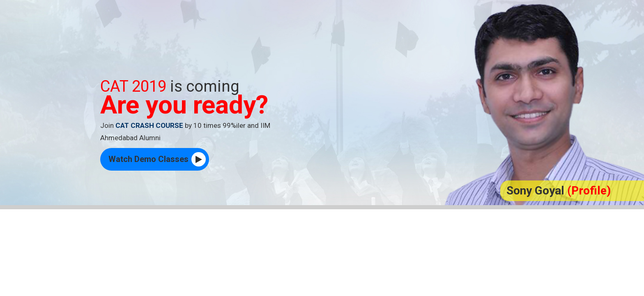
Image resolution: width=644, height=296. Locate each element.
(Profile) (589, 191)
